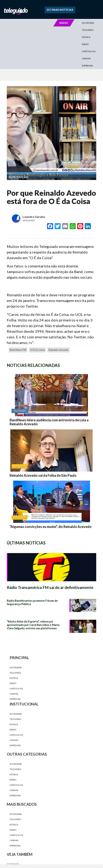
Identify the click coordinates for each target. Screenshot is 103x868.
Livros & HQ (89, 51)
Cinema (86, 58)
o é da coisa (37, 350)
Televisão (88, 30)
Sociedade (88, 23)
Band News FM (18, 350)
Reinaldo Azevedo (59, 350)
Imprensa (87, 66)
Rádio (85, 44)
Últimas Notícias (60, 10)
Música (86, 37)
